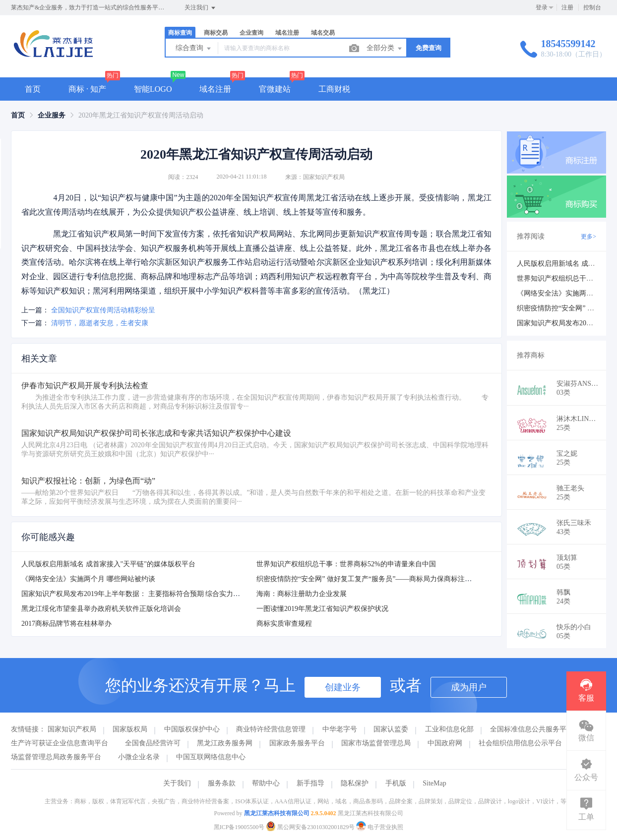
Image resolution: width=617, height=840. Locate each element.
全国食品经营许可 (153, 743)
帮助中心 (266, 783)
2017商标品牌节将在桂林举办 (66, 624)
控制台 (592, 7)
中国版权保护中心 (192, 729)
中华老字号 (340, 729)
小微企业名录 (139, 757)
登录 (542, 7)
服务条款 (222, 783)
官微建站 (275, 89)
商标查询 (180, 33)
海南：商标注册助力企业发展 (302, 594)
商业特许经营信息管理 (271, 729)
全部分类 (385, 49)
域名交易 (323, 33)
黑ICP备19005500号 (239, 827)
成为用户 (469, 687)
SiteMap (434, 783)
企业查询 (251, 33)
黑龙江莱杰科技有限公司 (277, 813)
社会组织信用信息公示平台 (520, 743)
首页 (33, 89)
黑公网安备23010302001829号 (311, 827)
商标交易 (216, 33)
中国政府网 (445, 743)
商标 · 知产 (87, 89)
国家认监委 (391, 729)
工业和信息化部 (449, 729)
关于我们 (177, 783)
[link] (18, 115)
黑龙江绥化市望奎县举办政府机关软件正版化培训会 (101, 609)
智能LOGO (153, 89)
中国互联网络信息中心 (211, 757)
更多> (588, 237)
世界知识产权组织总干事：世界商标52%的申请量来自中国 (346, 564)
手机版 (396, 783)
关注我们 (201, 8)
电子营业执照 (380, 827)
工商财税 (334, 89)
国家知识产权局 (72, 729)
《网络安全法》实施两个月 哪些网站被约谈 (88, 579)
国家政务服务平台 (297, 743)
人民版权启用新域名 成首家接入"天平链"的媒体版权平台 (108, 564)
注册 (567, 7)
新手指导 (310, 783)
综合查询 (194, 49)
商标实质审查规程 (284, 624)
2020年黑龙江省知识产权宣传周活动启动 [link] (141, 115)
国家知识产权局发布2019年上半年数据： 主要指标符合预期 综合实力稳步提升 (141, 594)
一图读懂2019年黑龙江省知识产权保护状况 (322, 609)
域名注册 (287, 33)
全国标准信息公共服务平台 (532, 729)
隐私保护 (355, 783)
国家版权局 (130, 729)
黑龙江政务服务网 (225, 743)
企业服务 (52, 115)
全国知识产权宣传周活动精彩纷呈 (103, 310)
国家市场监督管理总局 (376, 743)
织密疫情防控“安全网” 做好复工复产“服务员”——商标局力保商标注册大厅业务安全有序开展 (399, 579)
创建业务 (343, 687)
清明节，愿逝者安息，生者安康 (100, 323)
